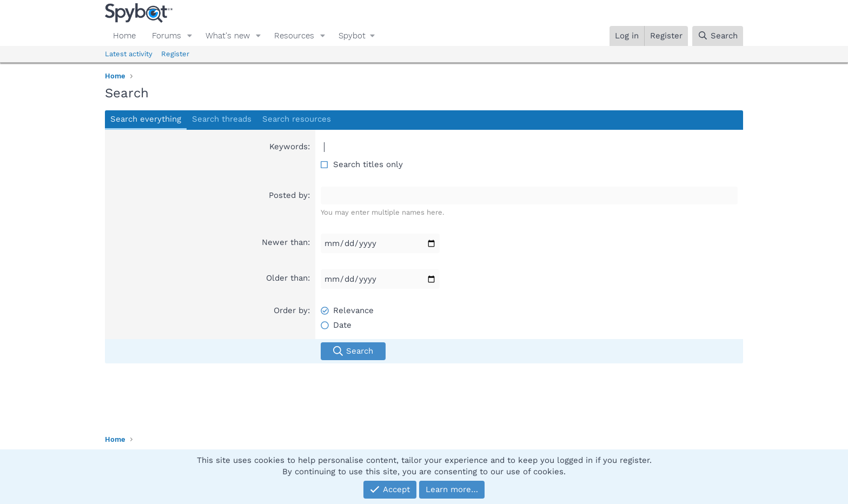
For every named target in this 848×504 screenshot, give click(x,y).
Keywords (289, 147)
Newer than (285, 242)
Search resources (297, 119)
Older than (287, 278)
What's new (228, 36)
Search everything (146, 119)
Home (124, 36)
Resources (294, 36)
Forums (167, 36)
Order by (291, 310)
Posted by (288, 195)
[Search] (718, 36)
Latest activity (129, 54)
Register (175, 54)
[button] (190, 36)
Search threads (222, 119)
